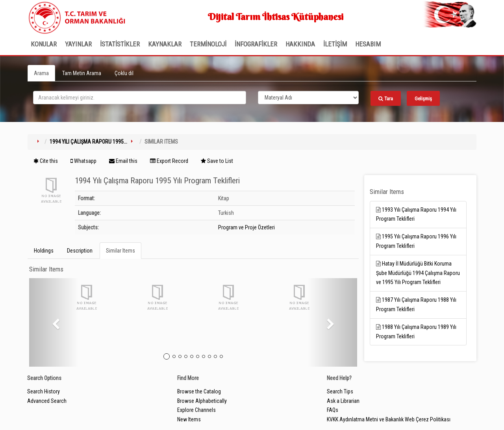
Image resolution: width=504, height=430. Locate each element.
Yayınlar (78, 44)
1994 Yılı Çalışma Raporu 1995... (88, 142)
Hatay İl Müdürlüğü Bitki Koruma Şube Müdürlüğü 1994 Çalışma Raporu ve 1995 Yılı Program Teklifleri (418, 273)
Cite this (46, 161)
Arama (41, 73)
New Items (189, 419)
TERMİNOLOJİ (208, 44)
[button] (54, 322)
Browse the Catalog (199, 391)
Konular (44, 44)
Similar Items (120, 251)
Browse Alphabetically (202, 401)
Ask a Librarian (343, 401)
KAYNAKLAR (165, 44)
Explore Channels (196, 410)
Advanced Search (47, 401)
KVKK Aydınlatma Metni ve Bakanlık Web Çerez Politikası (389, 419)
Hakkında (300, 44)
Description (80, 251)
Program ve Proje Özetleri (246, 227)
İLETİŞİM (335, 44)
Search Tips (340, 391)
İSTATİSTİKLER (120, 44)
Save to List (217, 161)
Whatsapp (83, 161)
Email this (123, 161)
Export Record (169, 161)
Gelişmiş (423, 99)
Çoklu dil (124, 73)
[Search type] (308, 98)
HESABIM (368, 44)
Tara (386, 99)
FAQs (333, 410)
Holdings (44, 251)
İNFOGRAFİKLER (256, 44)
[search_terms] (140, 98)
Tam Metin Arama (82, 73)
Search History (44, 391)
